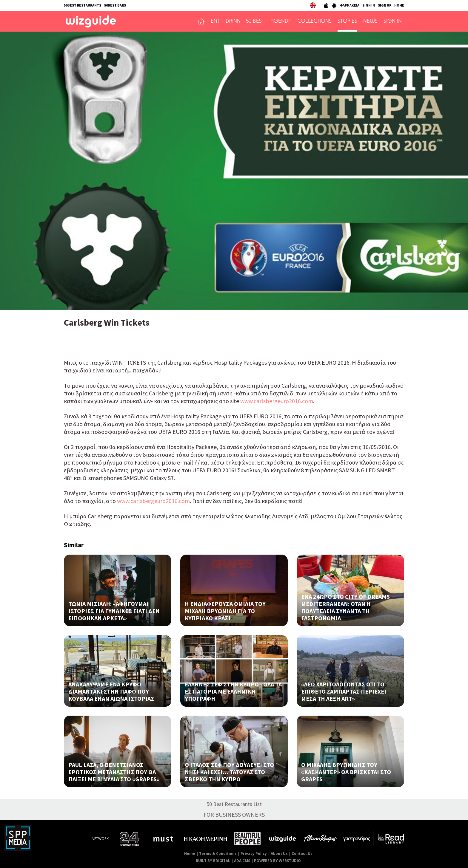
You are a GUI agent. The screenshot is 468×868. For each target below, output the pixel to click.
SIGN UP (385, 5)
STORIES (347, 21)
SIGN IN (369, 5)
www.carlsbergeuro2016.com (277, 401)
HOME (399, 5)
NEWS (370, 21)
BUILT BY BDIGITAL (213, 861)
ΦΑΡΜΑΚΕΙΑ (350, 5)
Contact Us (302, 854)
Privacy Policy (254, 854)
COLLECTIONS (315, 21)
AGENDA (281, 21)
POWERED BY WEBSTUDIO (277, 861)
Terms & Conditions (218, 854)
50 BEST (255, 21)
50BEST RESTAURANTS (83, 5)
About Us (279, 854)
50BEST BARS (115, 5)
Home (190, 854)
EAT (215, 21)
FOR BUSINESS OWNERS (234, 814)
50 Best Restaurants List (234, 804)
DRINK (233, 21)
